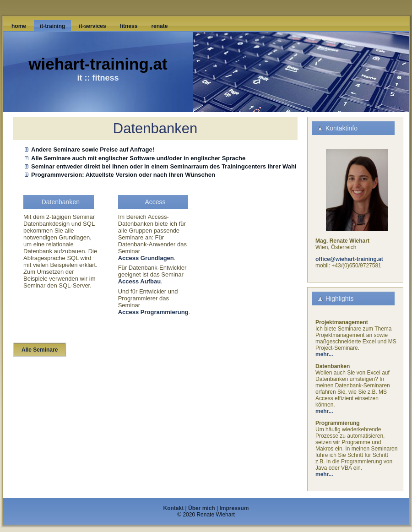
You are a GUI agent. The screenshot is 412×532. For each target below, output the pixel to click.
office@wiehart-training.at (349, 259)
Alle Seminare (40, 350)
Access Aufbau (139, 281)
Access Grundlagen (146, 258)
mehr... (324, 354)
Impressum (234, 508)
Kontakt (174, 508)
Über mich (202, 508)
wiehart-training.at (98, 64)
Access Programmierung (153, 312)
